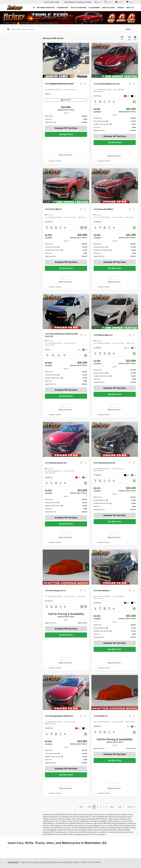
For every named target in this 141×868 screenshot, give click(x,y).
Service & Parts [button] (109, 8)
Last (121, 807)
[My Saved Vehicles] (130, 2)
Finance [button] (121, 8)
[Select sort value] (123, 38)
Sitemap (42, 862)
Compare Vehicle (55, 161)
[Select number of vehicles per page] (132, 807)
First (80, 807)
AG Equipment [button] (94, 8)
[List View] (135, 38)
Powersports (63, 8)
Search (128, 29)
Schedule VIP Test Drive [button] (66, 128)
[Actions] (85, 84)
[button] (87, 60)
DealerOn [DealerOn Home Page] (36, 862)
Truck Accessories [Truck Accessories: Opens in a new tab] (78, 8)
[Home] (34, 8)
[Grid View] (129, 38)
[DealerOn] (13, 862)
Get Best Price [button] (66, 134)
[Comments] (66, 100)
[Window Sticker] (86, 228)
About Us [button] (130, 8)
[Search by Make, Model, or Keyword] (67, 29)
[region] (66, 119)
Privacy (48, 862)
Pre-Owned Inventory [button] (46, 8)
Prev (88, 807)
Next (113, 807)
